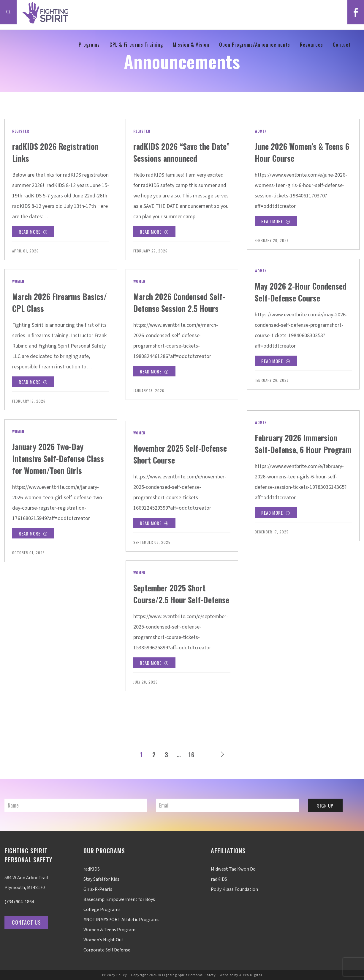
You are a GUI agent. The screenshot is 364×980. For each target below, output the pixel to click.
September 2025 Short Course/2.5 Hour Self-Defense (175, 599)
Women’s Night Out (103, 940)
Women (261, 131)
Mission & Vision (191, 44)
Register (21, 131)
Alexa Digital (251, 975)
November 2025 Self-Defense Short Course (173, 454)
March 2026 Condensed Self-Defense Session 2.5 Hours (178, 308)
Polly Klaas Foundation (234, 889)
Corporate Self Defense (107, 950)
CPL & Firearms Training (136, 44)
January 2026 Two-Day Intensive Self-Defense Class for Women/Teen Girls (53, 464)
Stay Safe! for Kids (101, 879)
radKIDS (92, 869)
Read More (34, 232)
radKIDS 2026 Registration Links (46, 152)
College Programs (102, 910)
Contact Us (28, 922)
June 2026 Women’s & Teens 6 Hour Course (294, 152)
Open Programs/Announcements (255, 44)
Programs (89, 44)
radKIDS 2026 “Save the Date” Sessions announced (181, 152)
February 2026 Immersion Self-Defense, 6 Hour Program (302, 449)
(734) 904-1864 (19, 902)
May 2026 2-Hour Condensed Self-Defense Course (299, 297)
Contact (342, 44)
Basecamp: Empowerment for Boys (119, 899)
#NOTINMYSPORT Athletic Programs (121, 920)
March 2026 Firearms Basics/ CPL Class (51, 302)
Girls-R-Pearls (98, 889)
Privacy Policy (115, 975)
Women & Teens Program (109, 930)
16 (192, 755)
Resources (311, 44)
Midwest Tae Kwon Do (233, 869)
